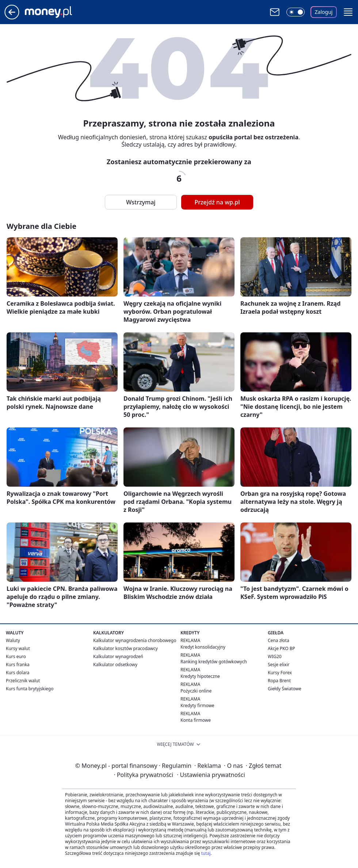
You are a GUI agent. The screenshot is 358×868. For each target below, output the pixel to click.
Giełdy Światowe (285, 689)
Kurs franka (18, 665)
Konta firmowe (196, 720)
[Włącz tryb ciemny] (296, 12)
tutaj (206, 853)
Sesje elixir (279, 665)
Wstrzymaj (141, 202)
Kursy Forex (280, 673)
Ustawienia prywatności (211, 775)
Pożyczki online (196, 691)
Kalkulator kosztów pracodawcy (125, 648)
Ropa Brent (279, 681)
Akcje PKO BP (281, 648)
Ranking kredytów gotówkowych (214, 662)
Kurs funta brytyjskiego (30, 689)
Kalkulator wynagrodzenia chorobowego (135, 640)
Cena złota (279, 640)
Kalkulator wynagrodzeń (118, 656)
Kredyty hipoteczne (200, 676)
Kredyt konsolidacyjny (203, 647)
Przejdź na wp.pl (217, 202)
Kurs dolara (18, 673)
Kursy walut (18, 648)
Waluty (13, 640)
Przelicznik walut (23, 681)
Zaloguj (324, 12)
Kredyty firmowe (197, 705)
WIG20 (275, 656)
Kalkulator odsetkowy (115, 665)
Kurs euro (16, 656)
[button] (348, 12)
